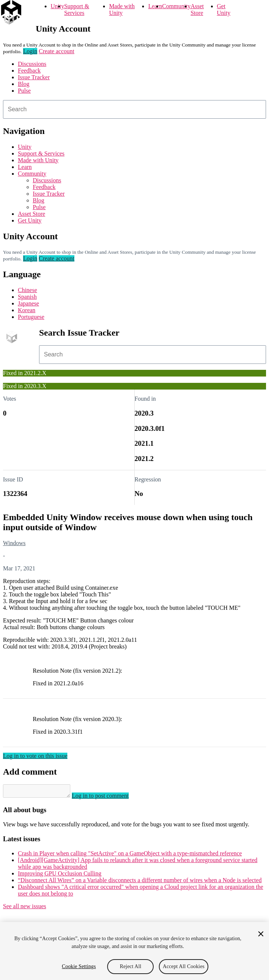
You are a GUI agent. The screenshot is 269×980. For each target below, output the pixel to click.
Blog (24, 84)
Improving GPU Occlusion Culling (60, 876)
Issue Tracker (34, 77)
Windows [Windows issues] (14, 543)
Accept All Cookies (183, 966)
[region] (134, 951)
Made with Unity (122, 9)
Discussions (32, 64)
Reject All (131, 966)
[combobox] (134, 109)
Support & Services (76, 9)
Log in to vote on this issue (35, 756)
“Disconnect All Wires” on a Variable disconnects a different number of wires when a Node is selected (140, 882)
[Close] (261, 934)
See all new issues (25, 908)
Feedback (29, 71)
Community (176, 6)
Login (30, 51)
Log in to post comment (108, 798)
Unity (57, 6)
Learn (155, 6)
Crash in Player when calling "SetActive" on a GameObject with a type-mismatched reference (130, 856)
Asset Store (197, 9)
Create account (57, 51)
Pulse (24, 91)
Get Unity (224, 9)
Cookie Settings (79, 966)
